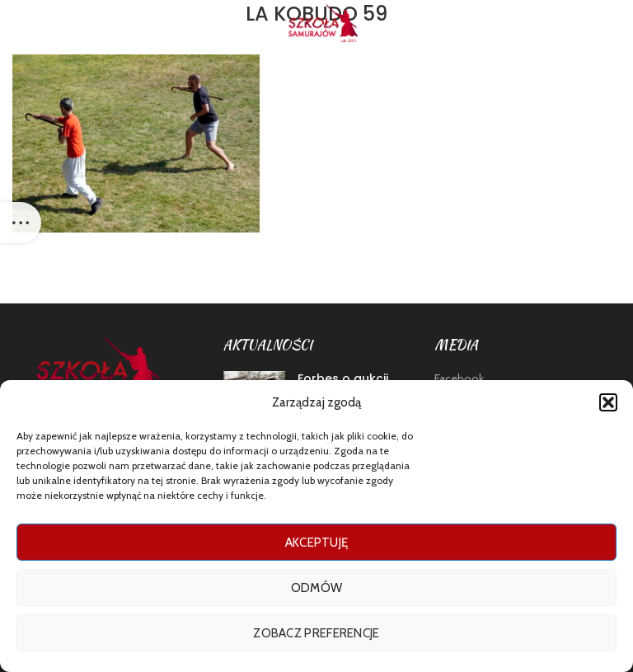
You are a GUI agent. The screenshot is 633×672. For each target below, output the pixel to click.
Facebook (459, 378)
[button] (608, 402)
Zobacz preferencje (316, 633)
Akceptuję (317, 543)
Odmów (317, 588)
